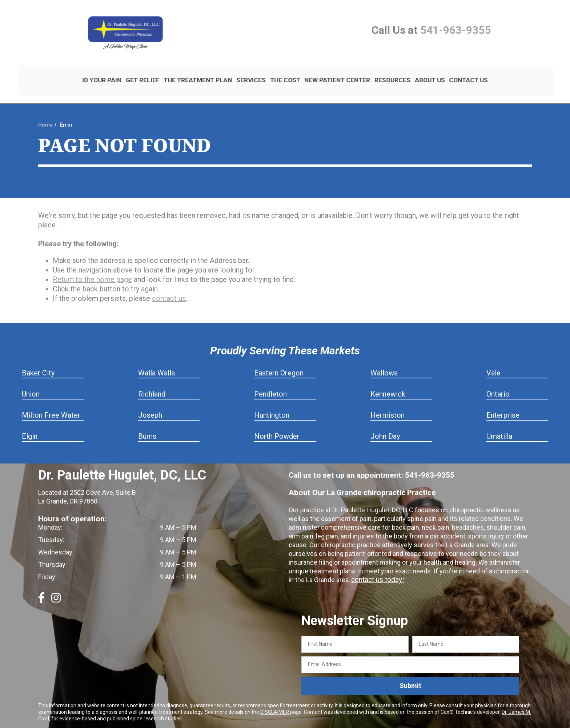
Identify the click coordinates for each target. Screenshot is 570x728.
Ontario (498, 382)
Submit (410, 674)
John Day (385, 424)
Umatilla (499, 424)
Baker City (38, 361)
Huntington (272, 403)
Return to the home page (92, 267)
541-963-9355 (455, 30)
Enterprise (503, 403)
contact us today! (376, 568)
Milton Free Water (51, 403)
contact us (169, 286)
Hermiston (388, 403)
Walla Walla (156, 361)
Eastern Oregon (279, 361)
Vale (493, 361)
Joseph (150, 403)
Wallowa (384, 361)
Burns (147, 424)
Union (31, 382)
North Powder (277, 424)
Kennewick (388, 382)
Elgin (30, 424)
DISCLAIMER (275, 700)
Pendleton (270, 382)
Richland (152, 382)
